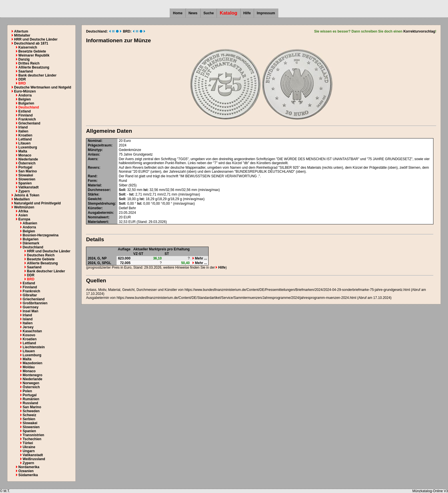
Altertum (21, 31)
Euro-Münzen (25, 91)
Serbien (29, 419)
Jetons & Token (27, 195)
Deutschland (29, 107)
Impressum (266, 13)
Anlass (93, 154)
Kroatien (25, 135)
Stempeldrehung (101, 204)
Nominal (94, 141)
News (193, 13)
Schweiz (29, 415)
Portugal (25, 167)
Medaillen (22, 199)
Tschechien (32, 439)
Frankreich (27, 119)
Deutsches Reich (41, 255)
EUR (127, 217)
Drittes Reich (29, 63)
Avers (92, 159)
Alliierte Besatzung (34, 67)
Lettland (25, 139)
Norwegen (31, 383)
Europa (24, 219)
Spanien (25, 183)
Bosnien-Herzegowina (40, 235)
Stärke (93, 194)
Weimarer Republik (34, 55)
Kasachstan (32, 331)
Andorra (25, 95)
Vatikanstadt (28, 187)
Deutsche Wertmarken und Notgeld (43, 87)
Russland (30, 403)
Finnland (25, 115)
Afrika (23, 211)
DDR (22, 79)
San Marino (28, 171)
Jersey (28, 327)
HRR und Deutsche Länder (36, 39)
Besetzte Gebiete (32, 51)
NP (104, 258)
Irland (23, 127)
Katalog (229, 13)
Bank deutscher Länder (37, 75)
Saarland (26, 71)
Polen (27, 391)
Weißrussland (34, 459)
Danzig (24, 59)
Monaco (25, 155)
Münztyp (95, 150)
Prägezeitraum (100, 145)
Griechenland (29, 123)
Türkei (28, 443)
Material (94, 185)
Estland (24, 111)
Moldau (29, 367)
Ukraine (29, 447)
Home (178, 13)
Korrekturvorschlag (419, 31)
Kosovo (29, 335)
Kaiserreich (28, 47)
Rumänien (31, 399)
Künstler (95, 208)
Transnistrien (33, 435)
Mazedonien (32, 363)
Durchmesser (99, 190)
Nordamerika (29, 467)
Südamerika (28, 475)
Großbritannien (35, 303)
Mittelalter (22, 35)
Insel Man (30, 311)
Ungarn (29, 451)
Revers (93, 168)
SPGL (107, 263)
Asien (23, 215)
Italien (23, 131)
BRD (22, 83)
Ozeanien (26, 471)
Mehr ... (200, 258)
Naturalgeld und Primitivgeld (37, 203)
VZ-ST (138, 254)
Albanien (30, 223)
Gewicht (94, 199)
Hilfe (247, 13)
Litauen (24, 143)
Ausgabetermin (100, 213)
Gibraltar (30, 295)
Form (92, 181)
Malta (23, 151)
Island (28, 319)
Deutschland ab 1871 (31, 43)
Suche (209, 13)
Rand (92, 176)
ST (167, 254)
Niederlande (28, 159)
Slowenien (27, 179)
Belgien (24, 99)
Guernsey (30, 307)
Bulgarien (26, 103)
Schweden (31, 411)
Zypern (24, 191)
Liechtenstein (34, 347)
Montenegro (32, 375)
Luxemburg (28, 147)
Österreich (27, 163)
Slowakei (26, 175)
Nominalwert (98, 217)
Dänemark (31, 243)
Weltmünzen (24, 207)
